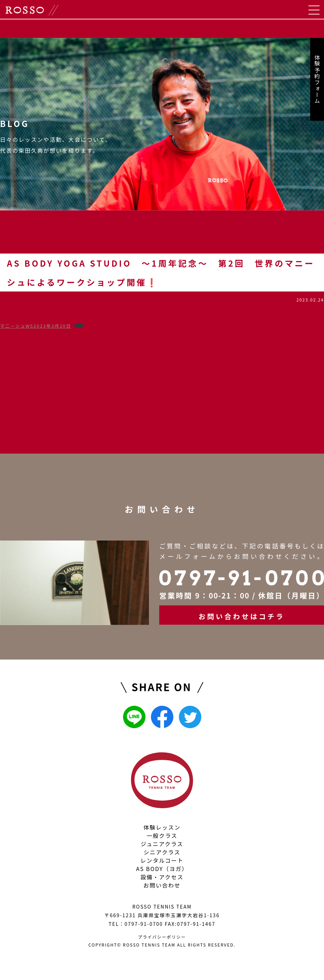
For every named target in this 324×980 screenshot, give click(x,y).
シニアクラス (162, 852)
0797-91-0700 (144, 924)
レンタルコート (162, 860)
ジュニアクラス (162, 844)
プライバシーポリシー (162, 937)
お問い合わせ (162, 885)
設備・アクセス (162, 877)
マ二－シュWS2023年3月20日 (36, 326)
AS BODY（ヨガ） (162, 869)
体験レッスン (162, 827)
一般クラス (162, 835)
